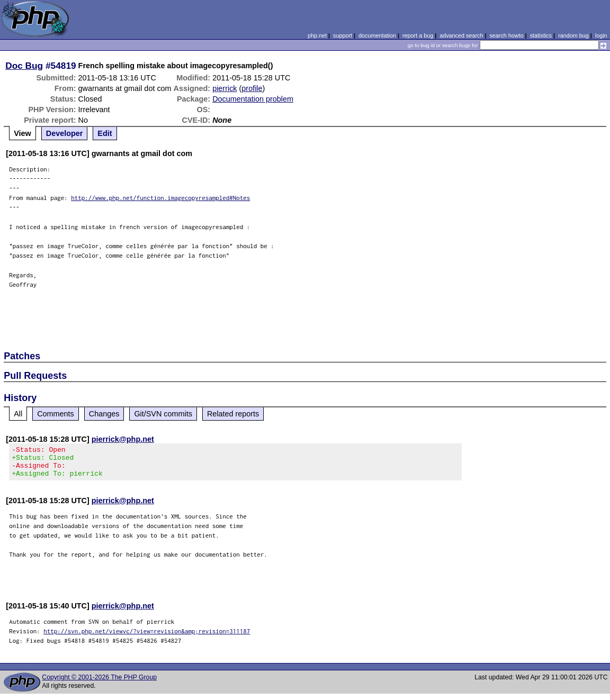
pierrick (225, 88)
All (18, 414)
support (343, 35)
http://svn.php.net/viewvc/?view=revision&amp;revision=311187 (147, 637)
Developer (65, 133)
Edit (105, 133)
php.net (317, 35)
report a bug (418, 35)
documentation (377, 35)
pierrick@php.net (123, 439)
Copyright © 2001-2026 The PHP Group (99, 684)
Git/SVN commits (163, 414)
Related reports (233, 414)
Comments (56, 414)
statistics (541, 35)
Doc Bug (24, 66)
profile (252, 88)
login (601, 35)
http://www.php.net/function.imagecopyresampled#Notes (160, 198)
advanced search (461, 35)
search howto (506, 35)
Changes (104, 414)
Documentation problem (253, 99)
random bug (573, 35)
